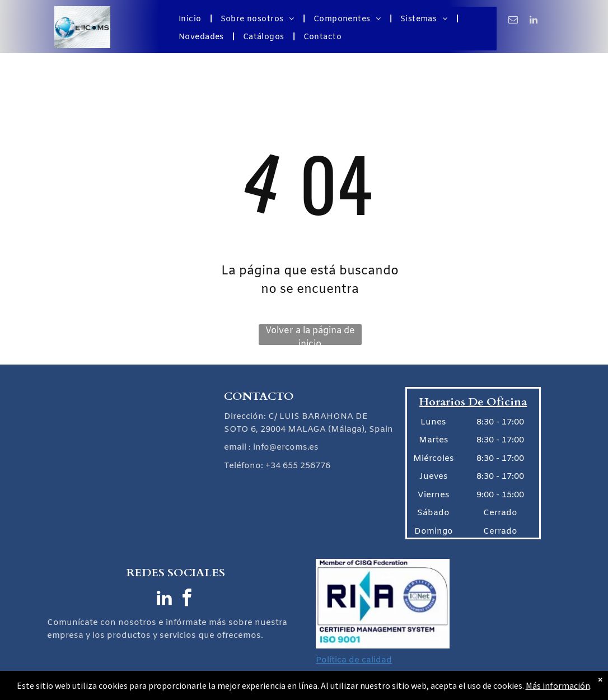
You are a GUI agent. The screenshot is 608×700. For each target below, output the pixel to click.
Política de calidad (354, 660)
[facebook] (187, 599)
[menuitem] (191, 20)
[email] (513, 21)
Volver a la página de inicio (310, 335)
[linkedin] (534, 21)
